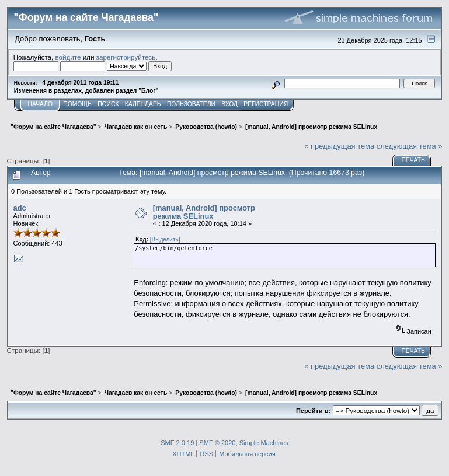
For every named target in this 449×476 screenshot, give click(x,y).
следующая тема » (410, 146)
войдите (68, 57)
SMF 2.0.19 (177, 443)
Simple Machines (264, 443)
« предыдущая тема (339, 146)
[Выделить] (165, 239)
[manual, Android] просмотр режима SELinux (204, 212)
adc (20, 208)
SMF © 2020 (217, 443)
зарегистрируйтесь (126, 57)
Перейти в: (313, 411)
